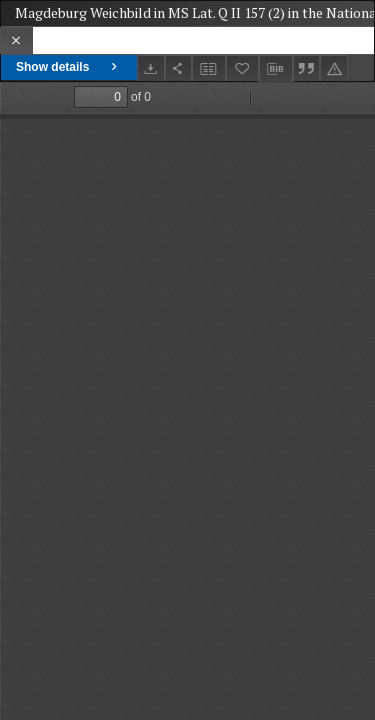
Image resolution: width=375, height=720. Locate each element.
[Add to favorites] (243, 68)
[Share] (179, 68)
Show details (68, 67)
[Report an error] (334, 68)
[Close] (16, 40)
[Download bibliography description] (276, 69)
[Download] (151, 68)
